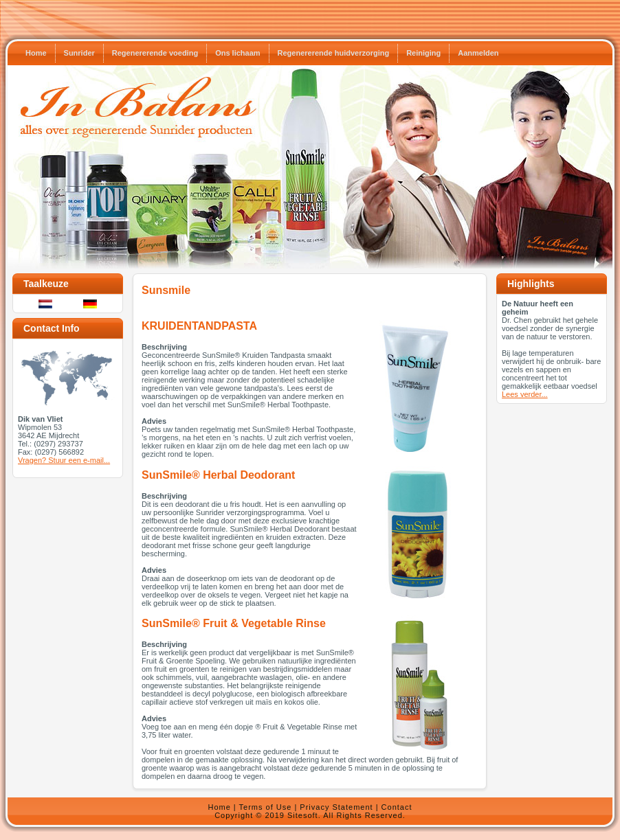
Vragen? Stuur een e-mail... (64, 460)
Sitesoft (303, 815)
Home (219, 807)
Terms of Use (266, 807)
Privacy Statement (336, 807)
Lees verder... (525, 394)
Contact (397, 807)
